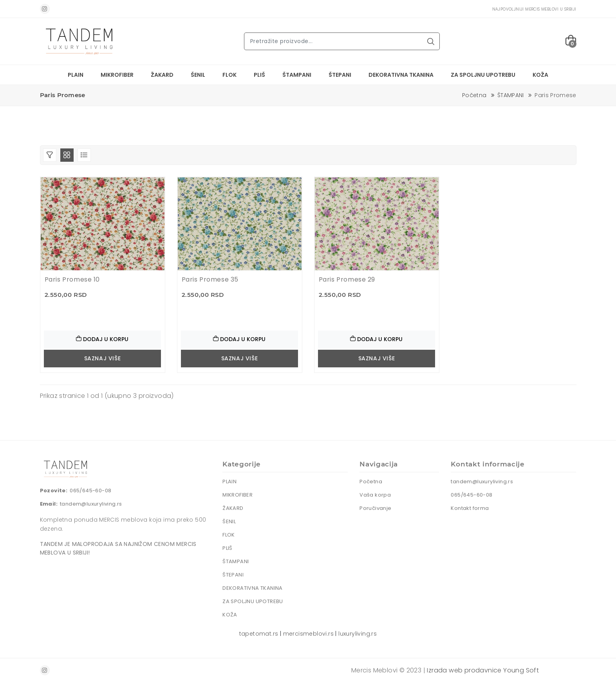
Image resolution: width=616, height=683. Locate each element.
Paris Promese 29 (347, 279)
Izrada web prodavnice (464, 670)
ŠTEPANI (340, 75)
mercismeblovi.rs (308, 634)
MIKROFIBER (117, 75)
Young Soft (521, 670)
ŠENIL (198, 75)
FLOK (229, 75)
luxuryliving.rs (358, 634)
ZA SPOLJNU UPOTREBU (483, 75)
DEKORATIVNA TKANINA (401, 75)
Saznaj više (103, 358)
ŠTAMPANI (297, 75)
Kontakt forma (470, 508)
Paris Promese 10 (72, 279)
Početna (474, 95)
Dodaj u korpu (102, 339)
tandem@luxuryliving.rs (91, 504)
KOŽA (540, 75)
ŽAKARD (162, 75)
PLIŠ (259, 75)
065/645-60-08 (90, 491)
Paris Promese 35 (210, 279)
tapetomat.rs (259, 634)
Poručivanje (375, 508)
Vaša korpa (375, 495)
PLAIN (76, 75)
